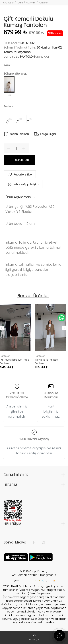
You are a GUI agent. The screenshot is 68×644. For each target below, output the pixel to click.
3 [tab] (22, 376)
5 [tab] (32, 376)
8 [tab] (48, 376)
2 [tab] (17, 376)
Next (65, 328)
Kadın (20, 3)
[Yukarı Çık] (34, 637)
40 (30, 119)
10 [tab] (58, 376)
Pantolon (44, 3)
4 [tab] (27, 376)
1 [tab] (10, 376)
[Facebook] (36, 542)
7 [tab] (42, 376)
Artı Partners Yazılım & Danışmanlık (34, 575)
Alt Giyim (31, 3)
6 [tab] (37, 376)
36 (10, 119)
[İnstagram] (42, 542)
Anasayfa (8, 3)
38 (20, 119)
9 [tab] (53, 376)
